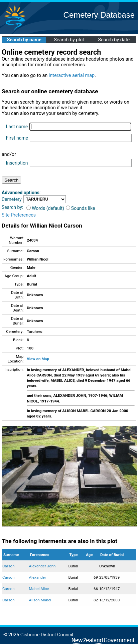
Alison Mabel (40, 600)
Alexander (38, 577)
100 (30, 348)
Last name (17, 127)
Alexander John (42, 566)
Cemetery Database (99, 15)
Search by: (12, 207)
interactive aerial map (72, 75)
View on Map (38, 359)
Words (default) (45, 208)
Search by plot (69, 40)
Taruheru (34, 331)
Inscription (17, 163)
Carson (9, 566)
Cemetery (12, 199)
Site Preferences (19, 215)
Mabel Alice (39, 589)
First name (17, 138)
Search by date (114, 40)
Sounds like (81, 208)
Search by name (24, 40)
